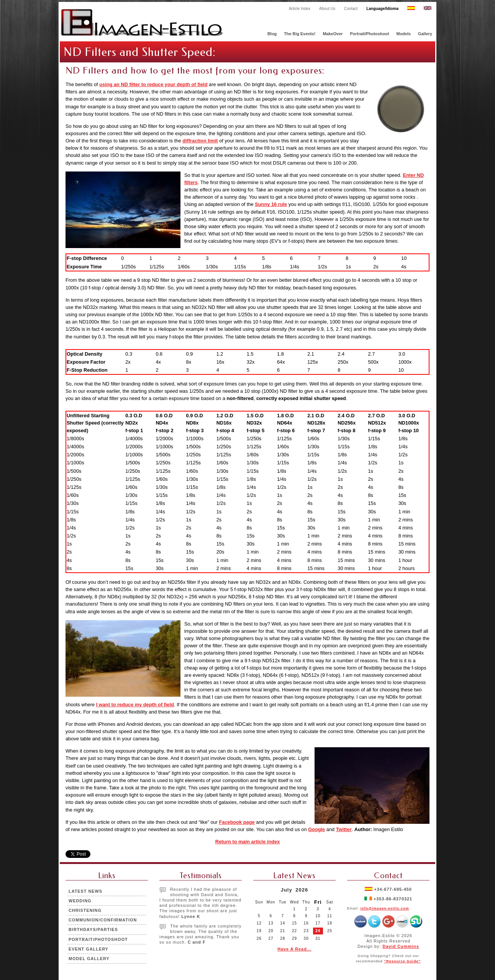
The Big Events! (300, 34)
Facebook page (237, 822)
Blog (272, 34)
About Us (327, 9)
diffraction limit (200, 141)
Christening (85, 910)
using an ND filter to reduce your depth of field (153, 84)
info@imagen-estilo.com (385, 908)
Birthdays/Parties (93, 929)
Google (316, 829)
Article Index (300, 9)
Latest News (85, 891)
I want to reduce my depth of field (135, 705)
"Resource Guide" (403, 961)
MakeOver (333, 34)
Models (404, 34)
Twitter (344, 829)
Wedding (80, 901)
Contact (351, 9)
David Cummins (401, 946)
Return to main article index (248, 842)
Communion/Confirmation (103, 920)
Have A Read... (294, 949)
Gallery (425, 34)
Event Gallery (89, 949)
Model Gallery (89, 959)
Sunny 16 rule (271, 204)
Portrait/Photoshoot (369, 34)
